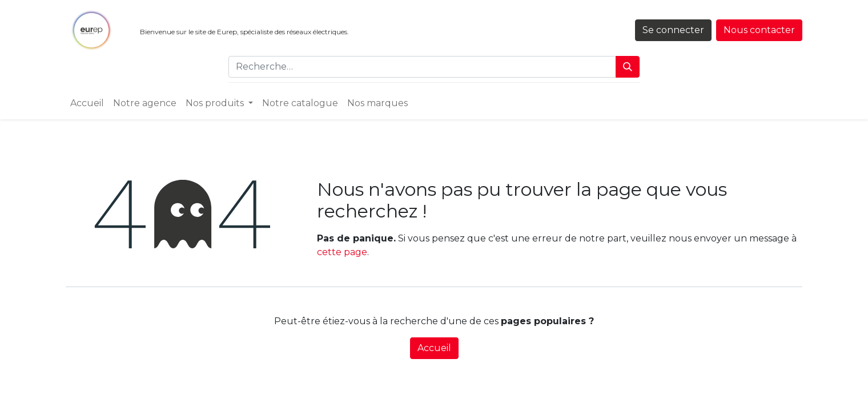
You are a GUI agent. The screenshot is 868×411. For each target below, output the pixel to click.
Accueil (434, 348)
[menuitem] (87, 103)
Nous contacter (759, 30)
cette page (342, 252)
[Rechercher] (628, 67)
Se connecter (673, 30)
